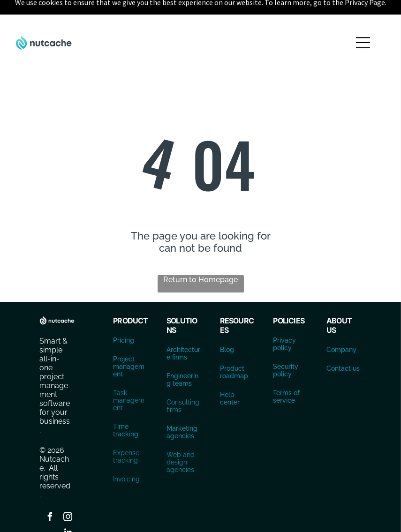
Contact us (343, 345)
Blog (227, 326)
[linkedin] (68, 510)
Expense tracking (126, 433)
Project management (129, 343)
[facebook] (50, 495)
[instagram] (68, 495)
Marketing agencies (182, 409)
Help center (230, 375)
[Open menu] (363, 19)
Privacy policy (284, 321)
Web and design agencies (181, 439)
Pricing (124, 317)
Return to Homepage (200, 256)
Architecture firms (183, 330)
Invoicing (126, 456)
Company (341, 326)
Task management (129, 377)
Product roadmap (234, 349)
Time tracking (126, 407)
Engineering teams (182, 356)
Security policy (286, 347)
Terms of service (286, 373)
